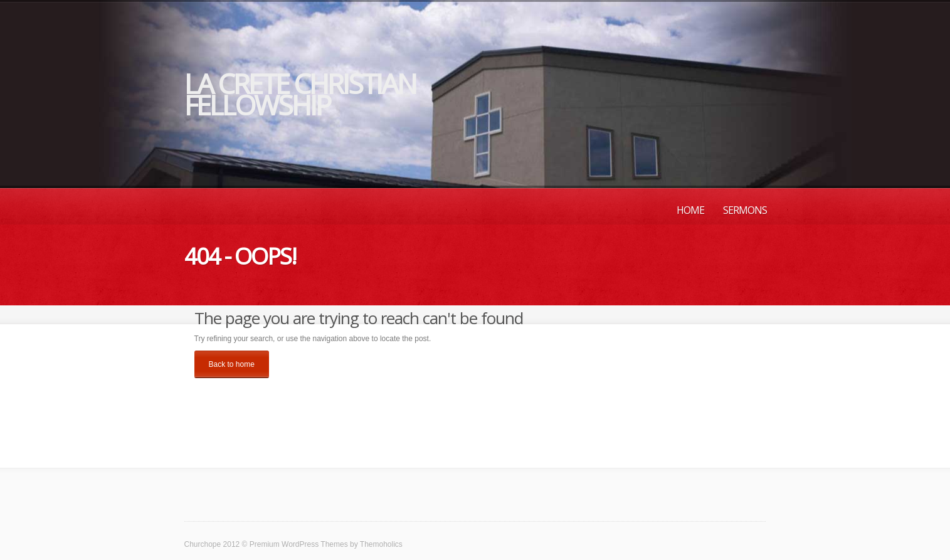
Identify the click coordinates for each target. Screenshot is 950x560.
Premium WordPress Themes (299, 544)
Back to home (232, 364)
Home (690, 210)
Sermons (745, 210)
